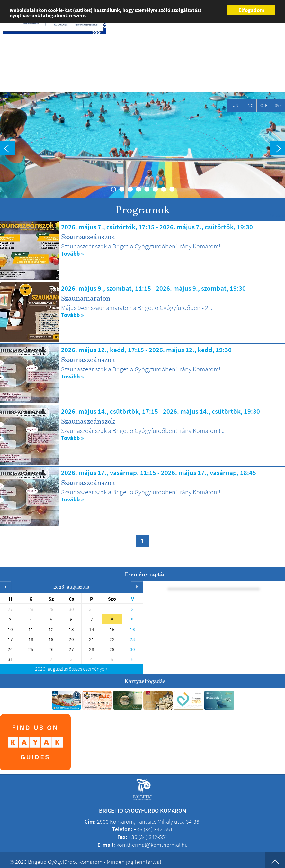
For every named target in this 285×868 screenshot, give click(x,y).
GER (264, 105)
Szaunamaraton (86, 298)
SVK (278, 105)
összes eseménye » (71, 669)
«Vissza (277, 215)
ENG (249, 105)
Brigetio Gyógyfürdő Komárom (33, 57)
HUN (234, 105)
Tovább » (72, 254)
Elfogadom (251, 10)
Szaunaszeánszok (88, 237)
